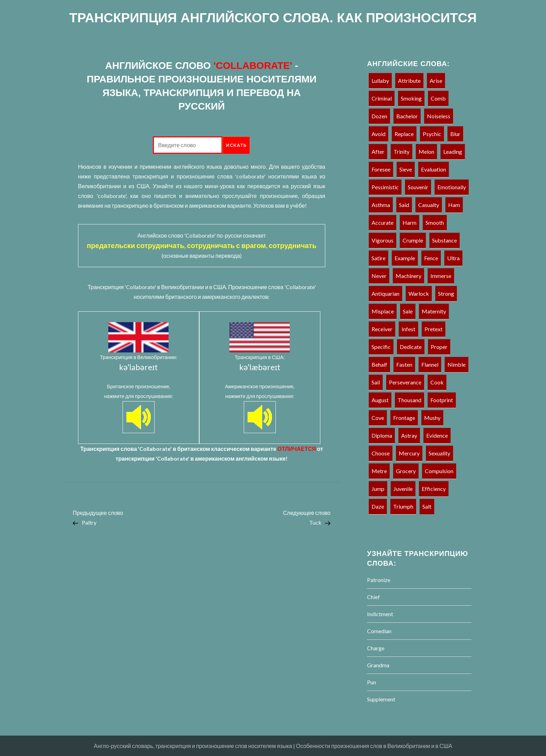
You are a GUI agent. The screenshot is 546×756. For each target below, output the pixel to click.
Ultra (453, 258)
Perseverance (405, 382)
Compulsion (439, 471)
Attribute (409, 81)
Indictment (380, 614)
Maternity (434, 311)
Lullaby (380, 81)
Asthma (381, 205)
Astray (409, 435)
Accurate (383, 222)
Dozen (379, 116)
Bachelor (407, 116)
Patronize (379, 580)
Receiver (382, 329)
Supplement (381, 699)
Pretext (434, 329)
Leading (453, 152)
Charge (376, 648)
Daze (378, 506)
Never (379, 276)
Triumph (403, 506)
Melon (426, 152)
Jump (378, 489)
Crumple (413, 240)
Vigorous (383, 240)
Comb (438, 98)
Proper (439, 347)
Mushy (432, 418)
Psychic (432, 134)
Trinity (401, 152)
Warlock (419, 293)
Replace (404, 134)
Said (404, 205)
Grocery (406, 471)
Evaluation (434, 169)
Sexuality (439, 453)
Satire (379, 258)
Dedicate (411, 347)
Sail (376, 382)
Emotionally (452, 187)
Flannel (430, 364)
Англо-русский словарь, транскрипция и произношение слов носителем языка (193, 746)
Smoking (411, 98)
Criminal (382, 98)
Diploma (382, 435)
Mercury (409, 453)
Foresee (381, 169)
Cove (378, 418)
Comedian (379, 631)
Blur (455, 134)
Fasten (404, 364)
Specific (381, 347)
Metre (379, 471)
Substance (444, 240)
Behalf (379, 364)
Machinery (408, 276)
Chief (373, 597)
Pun (372, 682)
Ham (454, 205)
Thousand (409, 400)
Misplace (383, 311)
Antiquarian (385, 293)
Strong (446, 293)
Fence (431, 258)
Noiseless (439, 116)
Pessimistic (385, 187)
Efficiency (434, 489)
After (378, 152)
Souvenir (418, 187)
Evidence (437, 435)
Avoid (379, 134)
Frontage (404, 418)
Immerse (441, 276)
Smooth (435, 222)
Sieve (406, 169)
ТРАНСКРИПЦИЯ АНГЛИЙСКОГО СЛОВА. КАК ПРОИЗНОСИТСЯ (273, 18)
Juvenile (403, 489)
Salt (427, 506)
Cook (437, 382)
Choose (381, 453)
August (380, 400)
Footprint (442, 400)
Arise (436, 81)
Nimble (457, 364)
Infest (408, 329)
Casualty (429, 205)
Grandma (378, 665)
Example (405, 258)
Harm (409, 222)
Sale (408, 311)
